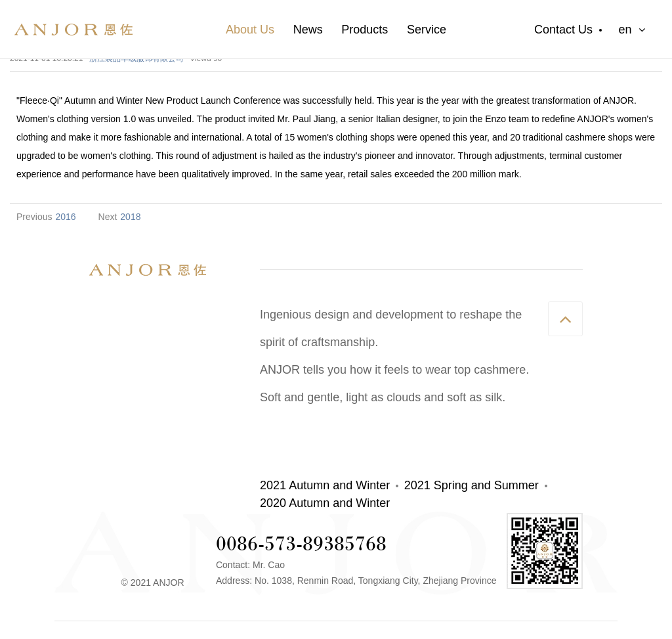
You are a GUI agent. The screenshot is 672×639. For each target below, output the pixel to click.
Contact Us (563, 30)
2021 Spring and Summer (472, 485)
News (308, 30)
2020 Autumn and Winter (325, 503)
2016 (65, 217)
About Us (250, 30)
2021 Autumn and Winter (325, 485)
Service (427, 30)
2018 (130, 217)
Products (365, 30)
